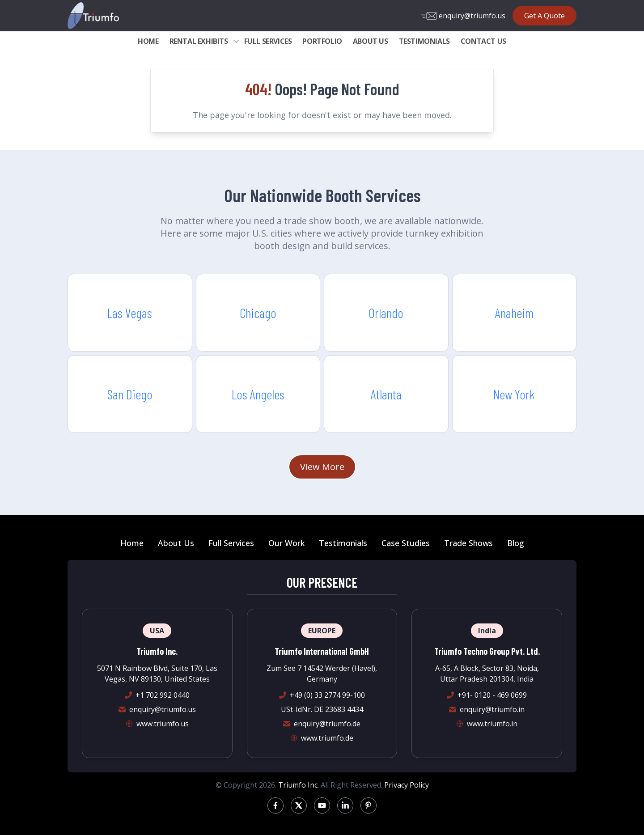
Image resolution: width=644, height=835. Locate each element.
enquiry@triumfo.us (463, 16)
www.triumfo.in (492, 724)
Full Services (231, 543)
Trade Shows (468, 543)
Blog (516, 543)
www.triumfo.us (163, 724)
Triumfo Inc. (299, 785)
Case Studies (406, 543)
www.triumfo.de (327, 738)
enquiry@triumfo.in (492, 709)
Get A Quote (544, 16)
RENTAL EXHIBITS (199, 41)
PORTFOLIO (322, 41)
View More (322, 467)
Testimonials (343, 543)
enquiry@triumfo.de (327, 724)
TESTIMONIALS (424, 41)
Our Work (286, 543)
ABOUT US (371, 41)
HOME (148, 41)
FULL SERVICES (268, 41)
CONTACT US (483, 41)
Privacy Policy (407, 785)
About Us (176, 543)
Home (132, 543)
